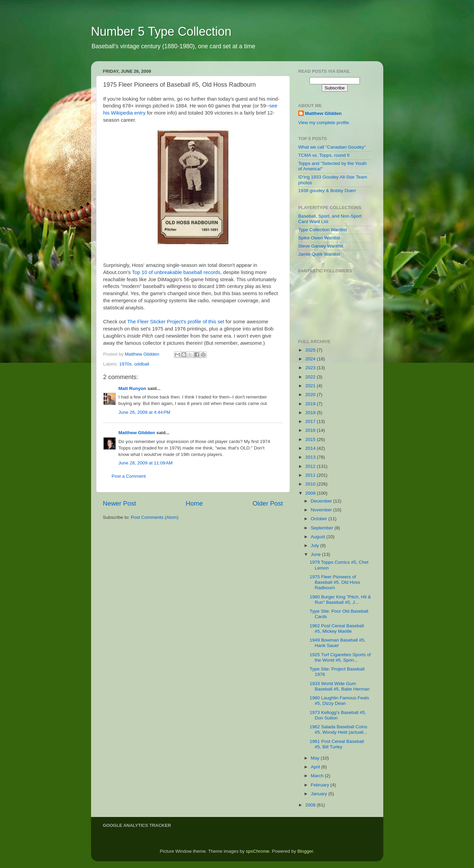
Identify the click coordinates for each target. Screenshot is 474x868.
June (317, 554)
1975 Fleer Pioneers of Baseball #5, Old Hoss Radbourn (335, 582)
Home (194, 503)
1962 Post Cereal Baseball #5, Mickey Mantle (337, 628)
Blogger (305, 851)
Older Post (268, 503)
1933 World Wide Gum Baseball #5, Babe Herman (339, 686)
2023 (311, 368)
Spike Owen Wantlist (319, 238)
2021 (311, 386)
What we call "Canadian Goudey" (332, 147)
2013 (311, 457)
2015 (311, 439)
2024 (311, 359)
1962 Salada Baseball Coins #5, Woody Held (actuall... (338, 729)
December (322, 501)
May (316, 758)
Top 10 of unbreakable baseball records (176, 272)
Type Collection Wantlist (323, 230)
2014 (311, 448)
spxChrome (258, 851)
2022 (311, 377)
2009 (311, 493)
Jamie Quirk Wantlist (319, 254)
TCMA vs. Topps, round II (324, 155)
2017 (311, 421)
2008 (311, 805)
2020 (311, 395)
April (316, 767)
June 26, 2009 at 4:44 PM (145, 412)
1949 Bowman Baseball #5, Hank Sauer (337, 643)
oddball (142, 364)
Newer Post (120, 503)
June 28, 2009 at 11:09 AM (146, 463)
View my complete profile (324, 123)
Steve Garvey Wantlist (321, 246)
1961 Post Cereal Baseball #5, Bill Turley (337, 744)
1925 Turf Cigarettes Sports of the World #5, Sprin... (340, 657)
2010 (311, 484)
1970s (126, 364)
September (323, 528)
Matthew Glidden (137, 433)
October (320, 519)
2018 (311, 413)
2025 (311, 350)
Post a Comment (129, 476)
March (318, 776)
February (321, 785)
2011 (311, 475)
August (319, 537)
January (320, 794)
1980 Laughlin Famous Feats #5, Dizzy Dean (339, 701)
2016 (311, 430)
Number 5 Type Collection (161, 31)
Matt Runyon (133, 388)
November (322, 510)
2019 (311, 404)
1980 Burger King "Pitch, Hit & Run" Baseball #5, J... (340, 600)
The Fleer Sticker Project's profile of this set (176, 322)
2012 (311, 466)
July (316, 546)
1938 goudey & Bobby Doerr (327, 191)
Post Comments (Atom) (155, 517)
